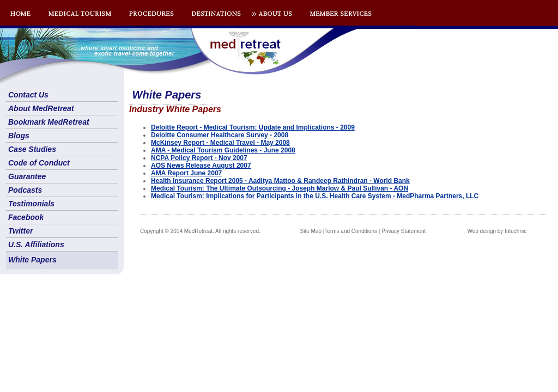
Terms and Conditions (351, 231)
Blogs (19, 136)
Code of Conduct (39, 163)
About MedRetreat (41, 108)
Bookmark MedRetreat (49, 122)
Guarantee (27, 176)
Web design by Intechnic (497, 231)
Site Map (311, 231)
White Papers (32, 260)
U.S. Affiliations (36, 244)
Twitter (20, 231)
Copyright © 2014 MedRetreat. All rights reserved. (200, 231)
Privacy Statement (404, 231)
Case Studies (32, 149)
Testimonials (31, 204)
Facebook (26, 217)
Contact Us (28, 95)
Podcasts (25, 190)
